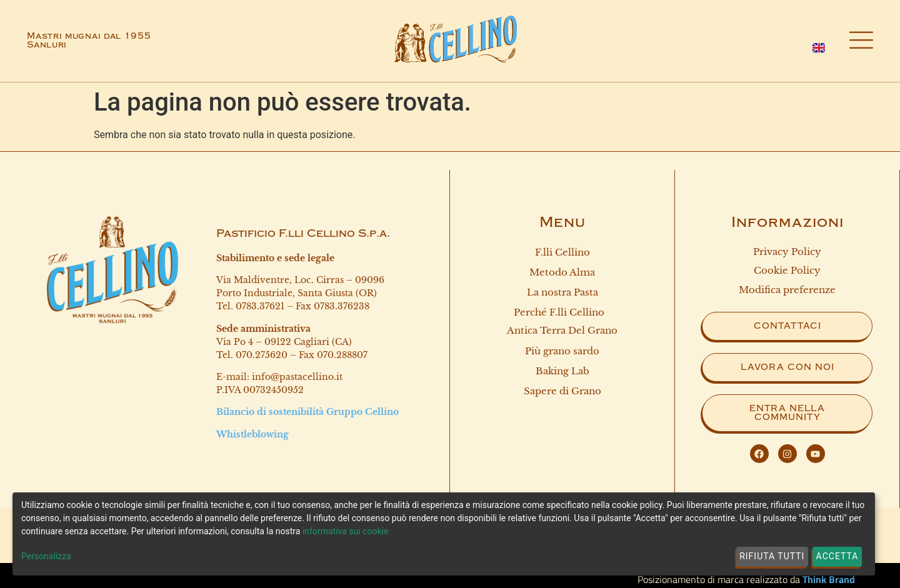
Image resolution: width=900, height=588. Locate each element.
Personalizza (46, 556)
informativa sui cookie (345, 531)
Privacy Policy (787, 252)
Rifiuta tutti (772, 556)
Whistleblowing (252, 434)
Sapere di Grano (562, 392)
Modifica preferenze (787, 290)
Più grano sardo (562, 351)
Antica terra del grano (562, 331)
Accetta (837, 556)
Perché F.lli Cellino (562, 313)
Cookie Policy (787, 270)
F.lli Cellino (562, 252)
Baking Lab (562, 372)
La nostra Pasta (562, 293)
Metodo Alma (562, 272)
